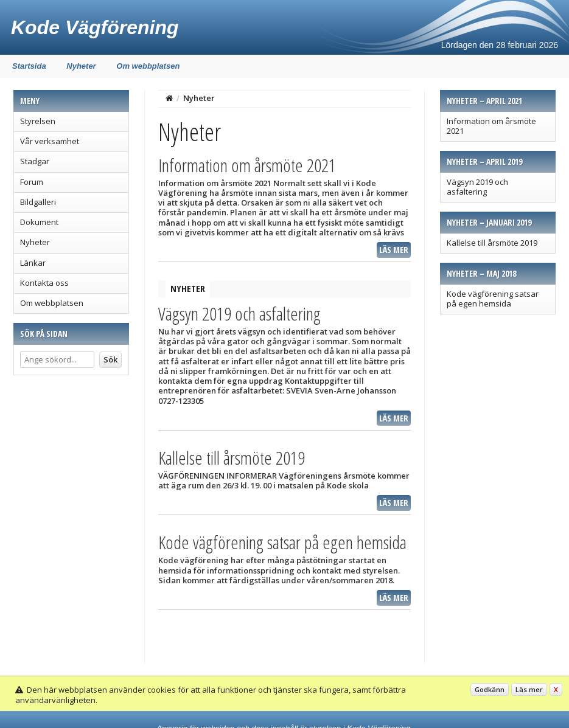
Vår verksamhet (50, 141)
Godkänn (490, 689)
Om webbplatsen (148, 66)
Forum (32, 182)
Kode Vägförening (95, 27)
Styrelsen (38, 121)
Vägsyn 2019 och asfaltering (477, 187)
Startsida (29, 66)
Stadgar (35, 161)
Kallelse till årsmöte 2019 (492, 243)
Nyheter (81, 66)
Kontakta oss (44, 283)
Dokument (39, 222)
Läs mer (394, 250)
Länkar (33, 263)
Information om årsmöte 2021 (491, 126)
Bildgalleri (38, 202)
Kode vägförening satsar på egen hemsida (493, 299)
